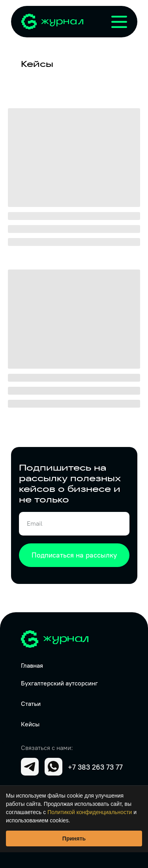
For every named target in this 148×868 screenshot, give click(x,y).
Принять (74, 838)
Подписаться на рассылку (74, 555)
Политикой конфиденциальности (90, 812)
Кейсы (30, 724)
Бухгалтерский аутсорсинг (59, 683)
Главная (32, 666)
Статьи (31, 704)
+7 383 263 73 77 (95, 767)
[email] (74, 524)
